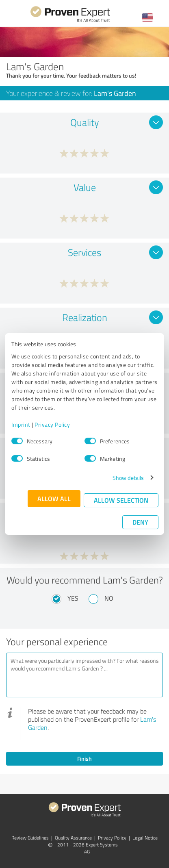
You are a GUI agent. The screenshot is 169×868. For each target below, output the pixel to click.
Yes (73, 598)
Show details (128, 478)
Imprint (21, 424)
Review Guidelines (30, 838)
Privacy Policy (52, 424)
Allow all (54, 498)
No (109, 598)
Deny (140, 522)
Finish (84, 758)
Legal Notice (145, 838)
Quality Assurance (73, 838)
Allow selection (121, 500)
